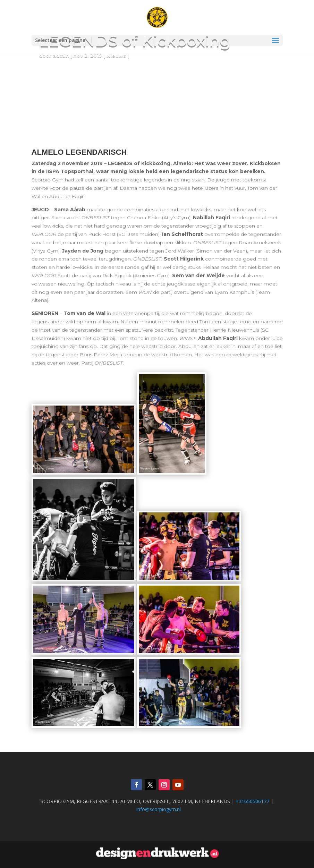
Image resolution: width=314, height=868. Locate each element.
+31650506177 (252, 801)
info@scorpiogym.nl (159, 809)
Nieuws (116, 56)
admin (61, 56)
